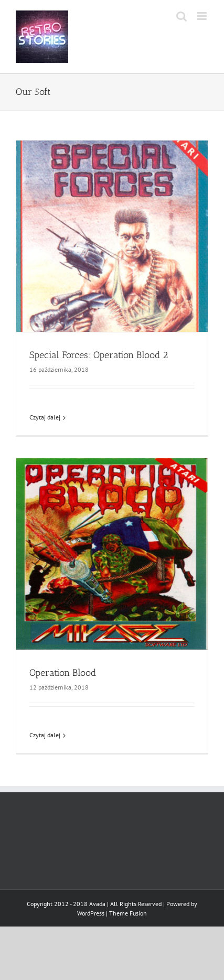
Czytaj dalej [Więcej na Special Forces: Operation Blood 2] (45, 417)
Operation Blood (63, 673)
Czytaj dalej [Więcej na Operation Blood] (45, 735)
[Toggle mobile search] (182, 16)
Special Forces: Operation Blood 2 (99, 355)
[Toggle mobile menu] (203, 16)
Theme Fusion (128, 913)
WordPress (91, 913)
